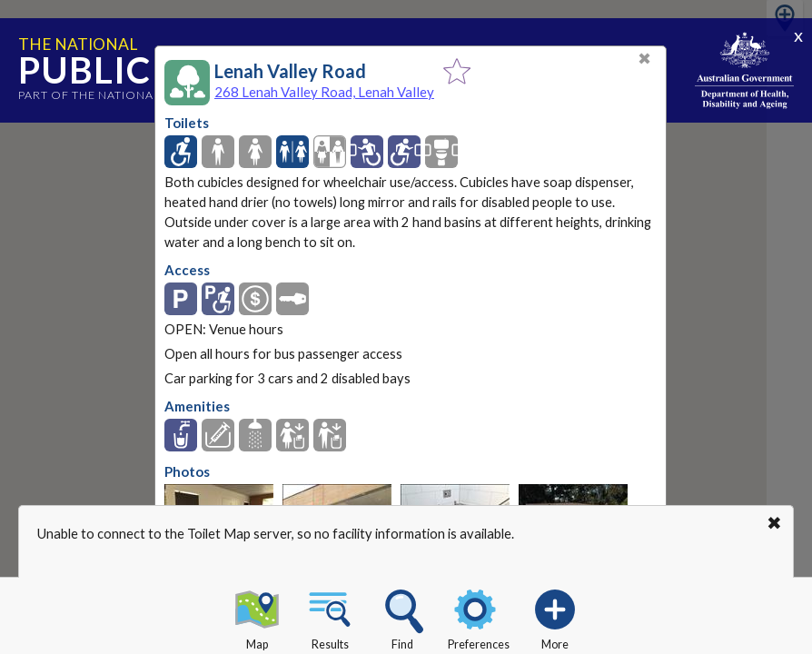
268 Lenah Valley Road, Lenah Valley (324, 92)
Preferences (479, 617)
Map (257, 617)
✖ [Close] (644, 59)
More (555, 617)
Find (402, 617)
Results (330, 617)
